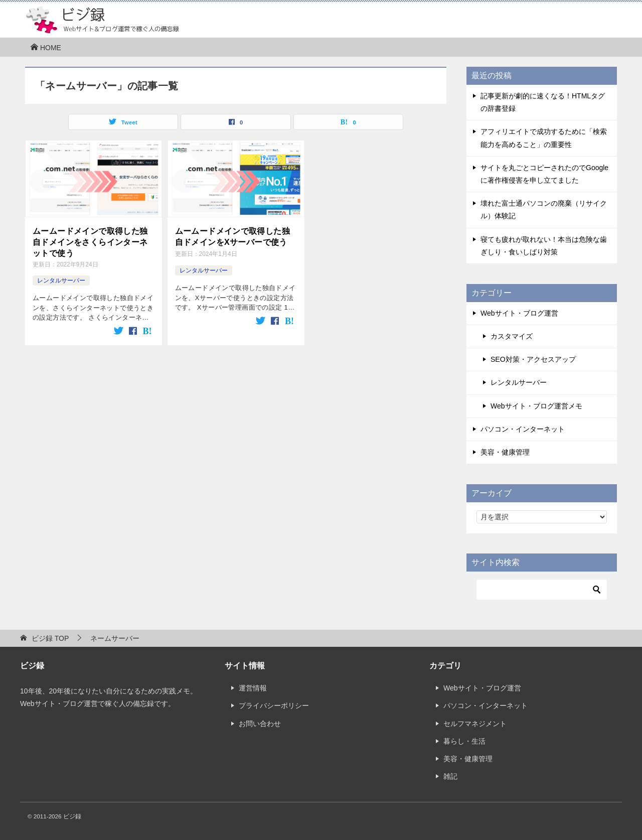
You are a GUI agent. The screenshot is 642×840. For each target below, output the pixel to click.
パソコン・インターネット (523, 429)
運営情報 (253, 688)
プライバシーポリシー (274, 706)
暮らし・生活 (464, 741)
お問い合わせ (260, 724)
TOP (50, 638)
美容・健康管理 (505, 452)
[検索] (542, 590)
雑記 (450, 776)
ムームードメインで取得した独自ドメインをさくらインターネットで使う (90, 242)
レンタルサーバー (61, 281)
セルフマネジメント (475, 724)
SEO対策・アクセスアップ (533, 359)
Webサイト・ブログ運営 (519, 313)
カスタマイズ (512, 336)
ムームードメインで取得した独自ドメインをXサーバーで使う (233, 237)
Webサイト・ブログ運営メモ (536, 406)
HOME (46, 48)
